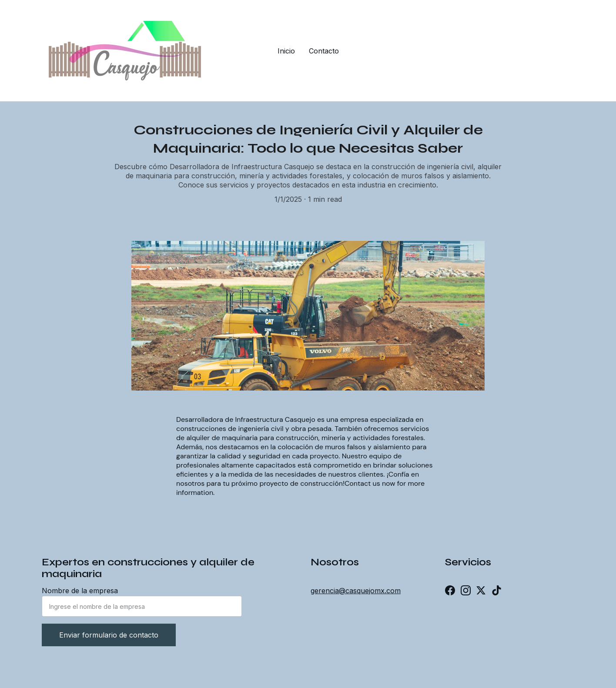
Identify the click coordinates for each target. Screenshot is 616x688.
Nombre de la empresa (80, 591)
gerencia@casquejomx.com (356, 591)
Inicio (286, 51)
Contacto (324, 51)
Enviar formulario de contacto (109, 635)
